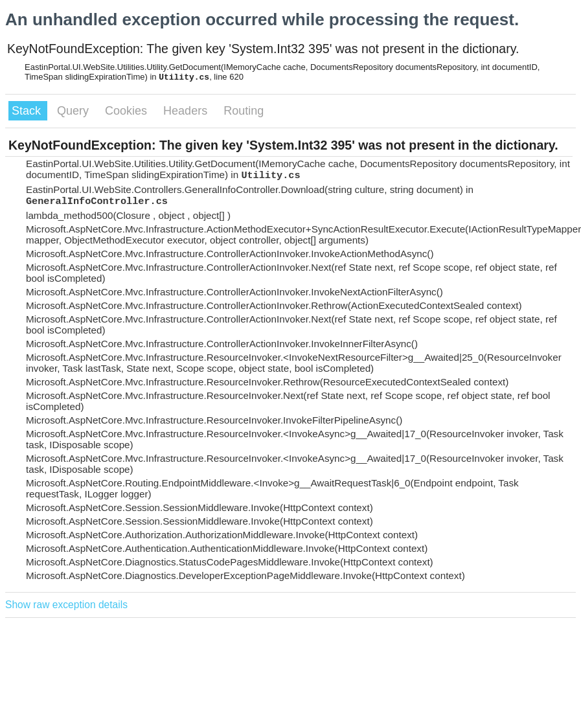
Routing (244, 111)
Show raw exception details (66, 605)
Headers (187, 111)
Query (74, 111)
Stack (28, 111)
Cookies (128, 111)
